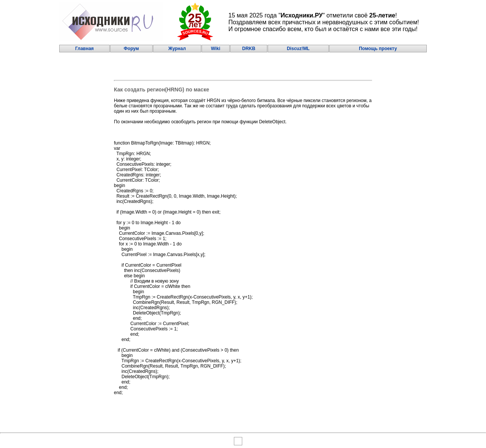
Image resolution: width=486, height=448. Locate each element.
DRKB (249, 49)
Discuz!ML (298, 49)
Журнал (177, 49)
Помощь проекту (378, 49)
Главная (84, 49)
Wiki (215, 49)
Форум (131, 49)
